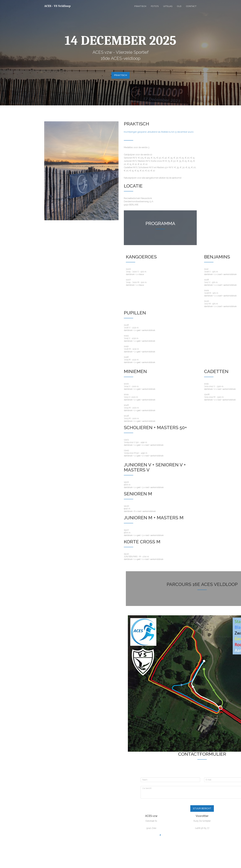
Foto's (155, 6)
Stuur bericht (202, 808)
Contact (191, 6)
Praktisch (140, 6)
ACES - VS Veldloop (58, 6)
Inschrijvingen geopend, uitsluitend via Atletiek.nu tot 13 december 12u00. (159, 132)
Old (179, 6)
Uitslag (168, 6)
